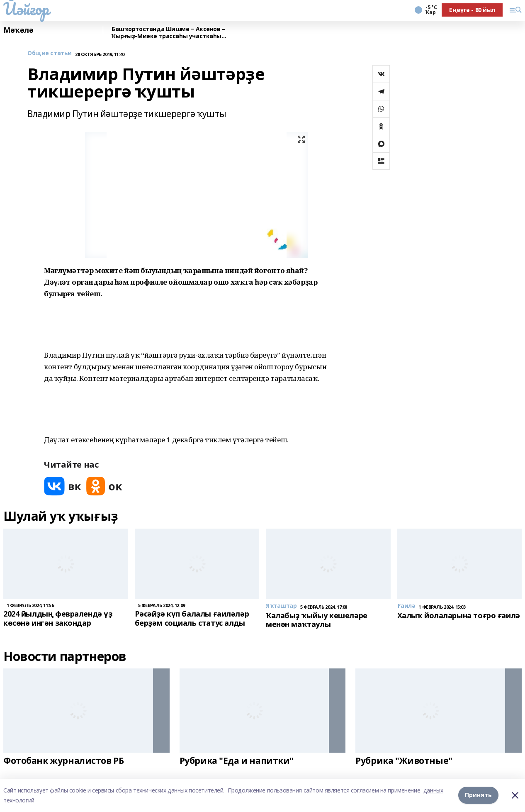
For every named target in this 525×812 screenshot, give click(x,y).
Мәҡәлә (18, 30)
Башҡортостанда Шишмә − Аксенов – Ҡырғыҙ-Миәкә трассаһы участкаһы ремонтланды (168, 33)
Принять (478, 795)
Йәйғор (26, 9)
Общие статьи (50, 53)
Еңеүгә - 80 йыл (472, 10)
